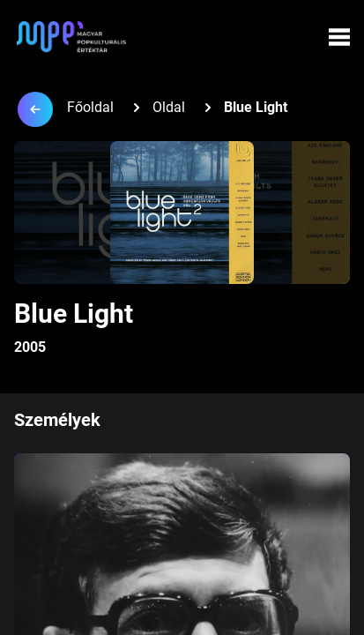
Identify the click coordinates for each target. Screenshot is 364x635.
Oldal (169, 107)
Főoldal (90, 107)
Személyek (57, 420)
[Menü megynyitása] (339, 37)
